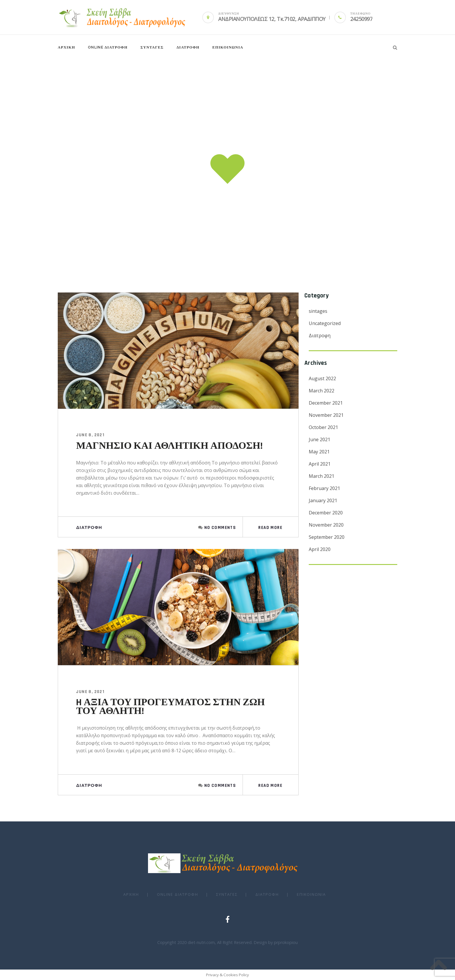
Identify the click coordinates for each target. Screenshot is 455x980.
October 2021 (323, 427)
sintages (318, 311)
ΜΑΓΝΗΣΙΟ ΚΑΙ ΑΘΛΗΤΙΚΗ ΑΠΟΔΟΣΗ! (169, 446)
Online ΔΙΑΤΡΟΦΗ (108, 47)
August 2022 (322, 378)
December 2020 (326, 513)
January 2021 (323, 500)
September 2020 (327, 537)
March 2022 (322, 391)
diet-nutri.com (201, 942)
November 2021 (326, 415)
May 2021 (319, 452)
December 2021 (326, 403)
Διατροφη (89, 528)
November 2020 (326, 525)
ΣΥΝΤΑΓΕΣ (152, 47)
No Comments (220, 528)
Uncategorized (325, 323)
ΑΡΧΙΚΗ (66, 47)
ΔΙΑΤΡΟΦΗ (188, 47)
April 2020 (320, 549)
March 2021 (322, 476)
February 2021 (324, 488)
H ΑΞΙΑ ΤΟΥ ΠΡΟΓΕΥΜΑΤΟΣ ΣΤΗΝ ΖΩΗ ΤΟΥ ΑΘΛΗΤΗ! (170, 707)
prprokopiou (286, 942)
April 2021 (320, 464)
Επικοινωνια (228, 47)
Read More (270, 528)
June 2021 (319, 439)
